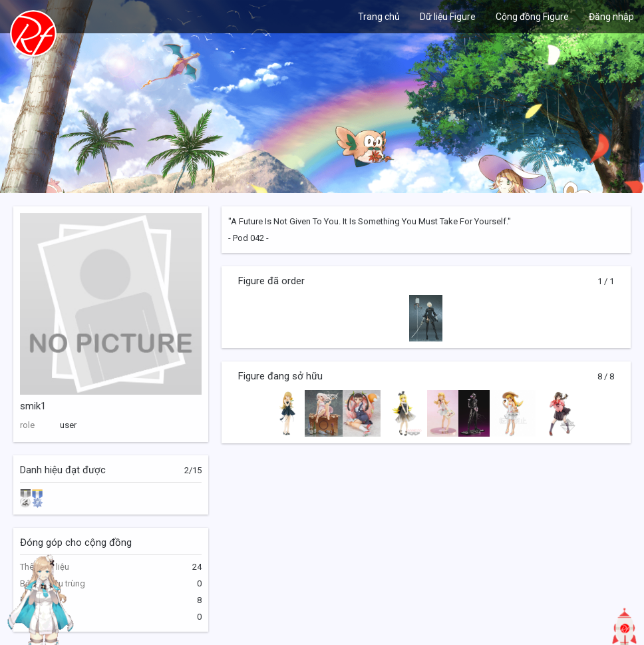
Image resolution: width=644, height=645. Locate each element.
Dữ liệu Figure (448, 17)
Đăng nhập (611, 17)
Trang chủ (379, 17)
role (27, 425)
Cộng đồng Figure (532, 17)
